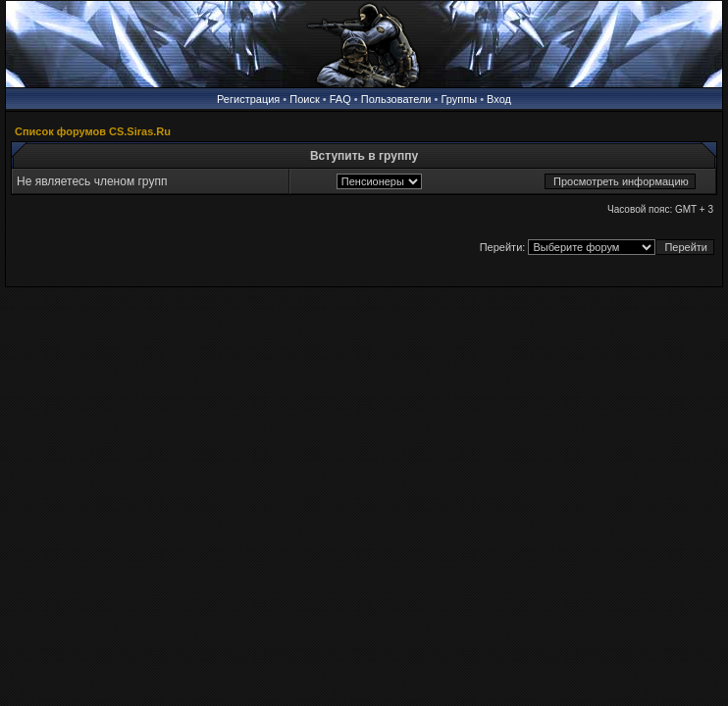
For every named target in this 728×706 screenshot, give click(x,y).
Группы (459, 99)
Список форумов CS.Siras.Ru (93, 131)
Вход (499, 99)
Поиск (304, 99)
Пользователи (396, 99)
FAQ (340, 99)
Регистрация (248, 99)
